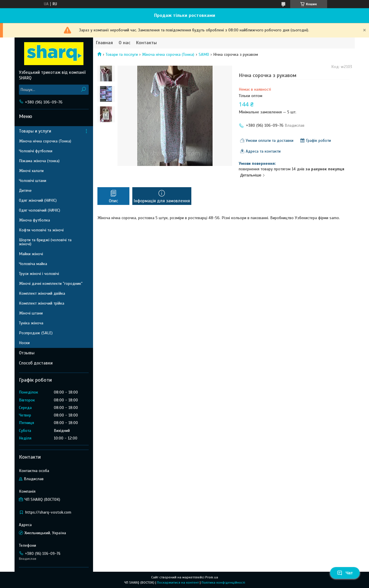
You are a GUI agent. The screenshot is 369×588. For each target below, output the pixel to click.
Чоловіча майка (33, 264)
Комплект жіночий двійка (42, 293)
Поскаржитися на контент (178, 582)
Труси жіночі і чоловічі (39, 274)
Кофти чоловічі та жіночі (41, 230)
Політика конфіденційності (223, 582)
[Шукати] (84, 90)
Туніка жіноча (31, 323)
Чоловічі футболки (36, 151)
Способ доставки (36, 363)
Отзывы (27, 353)
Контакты (146, 43)
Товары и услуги (35, 131)
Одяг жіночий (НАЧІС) (38, 200)
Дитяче (25, 191)
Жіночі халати (31, 171)
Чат (345, 573)
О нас (124, 43)
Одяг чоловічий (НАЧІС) (40, 210)
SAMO (204, 54)
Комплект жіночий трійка (42, 303)
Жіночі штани (31, 313)
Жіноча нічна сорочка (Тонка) (168, 54)
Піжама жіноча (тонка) (39, 161)
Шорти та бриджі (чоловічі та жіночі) (45, 242)
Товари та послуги (122, 54)
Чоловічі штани (33, 181)
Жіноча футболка (34, 220)
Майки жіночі (31, 254)
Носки (24, 343)
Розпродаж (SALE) (36, 333)
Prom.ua (212, 577)
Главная (104, 43)
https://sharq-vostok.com (48, 512)
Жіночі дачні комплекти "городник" (51, 284)
